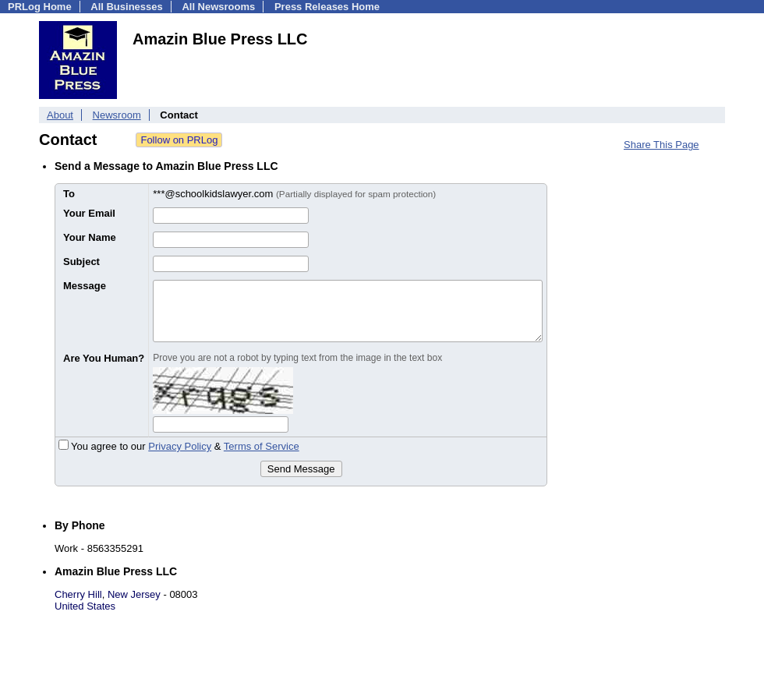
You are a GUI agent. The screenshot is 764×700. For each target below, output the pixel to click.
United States (85, 606)
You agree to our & (179, 446)
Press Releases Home (327, 7)
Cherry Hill (78, 594)
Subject (81, 262)
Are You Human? (104, 358)
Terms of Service (262, 446)
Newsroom (117, 115)
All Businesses (127, 7)
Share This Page (661, 145)
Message (85, 286)
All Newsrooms (218, 7)
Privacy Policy (180, 446)
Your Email (89, 213)
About (60, 115)
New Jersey (134, 594)
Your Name (90, 237)
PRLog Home (40, 7)
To (69, 194)
